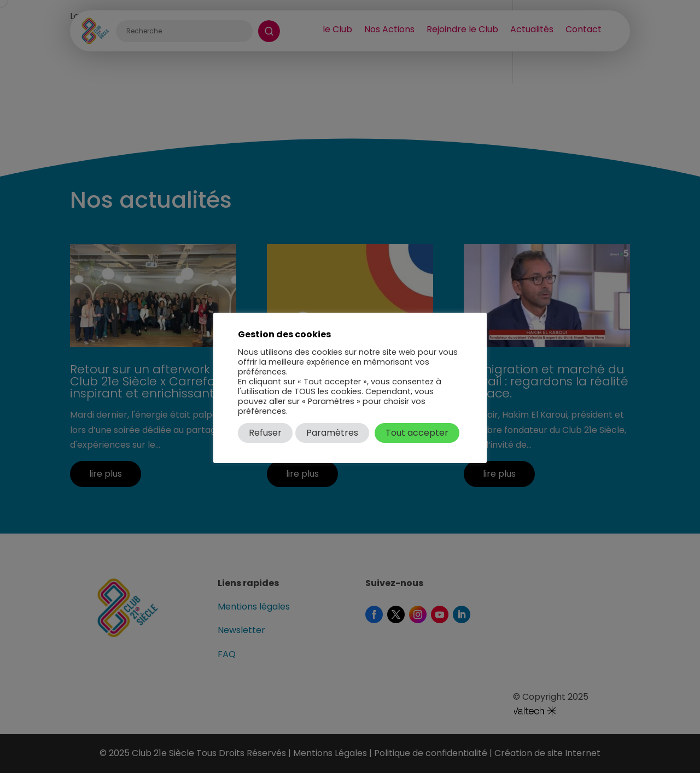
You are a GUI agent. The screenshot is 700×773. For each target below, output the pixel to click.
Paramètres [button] (332, 433)
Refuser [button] (265, 433)
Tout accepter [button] (417, 433)
